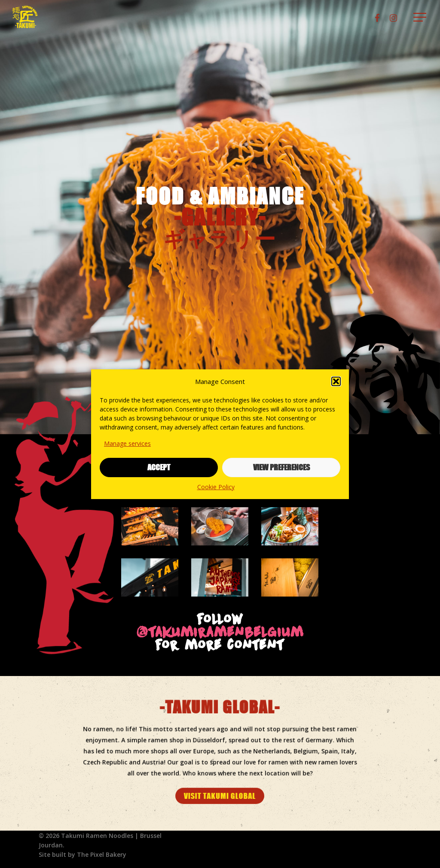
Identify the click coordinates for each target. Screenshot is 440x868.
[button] (336, 381)
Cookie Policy (216, 487)
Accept (159, 467)
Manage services (127, 443)
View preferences (281, 467)
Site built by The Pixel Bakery (82, 854)
